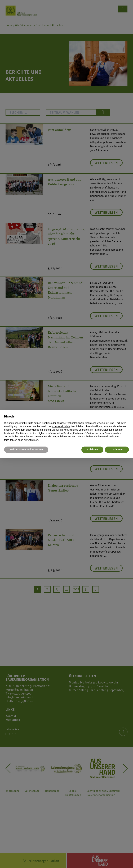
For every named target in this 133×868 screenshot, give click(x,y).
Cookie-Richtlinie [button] (61, 426)
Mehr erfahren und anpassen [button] (26, 449)
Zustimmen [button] (117, 449)
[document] (66, 428)
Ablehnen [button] (92, 449)
